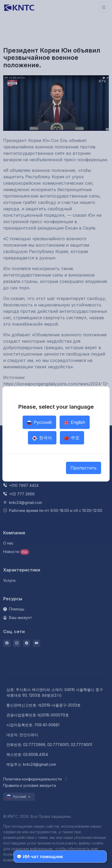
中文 (72, 438)
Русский (39, 422)
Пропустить (84, 468)
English (75, 422)
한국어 (42, 438)
